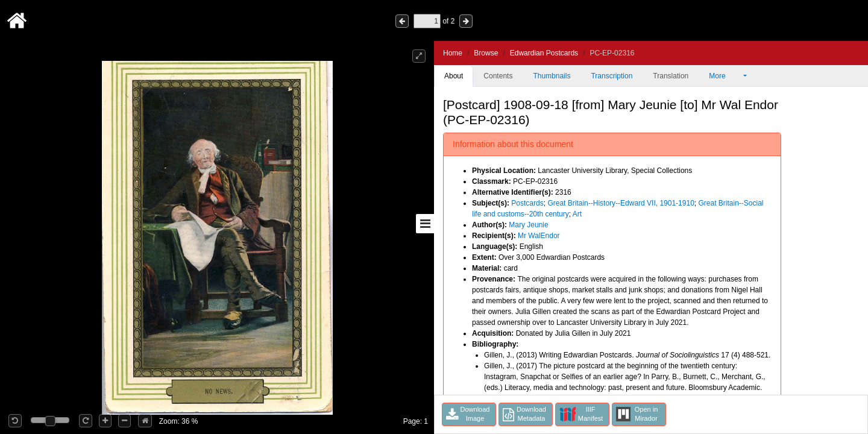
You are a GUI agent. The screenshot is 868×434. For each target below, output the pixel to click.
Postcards (527, 203)
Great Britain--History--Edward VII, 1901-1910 (621, 203)
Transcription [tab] (612, 76)
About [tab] (454, 76)
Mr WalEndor (539, 236)
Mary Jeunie (528, 225)
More (725, 76)
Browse (486, 53)
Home (453, 53)
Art (577, 214)
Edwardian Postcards (544, 53)
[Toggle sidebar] (425, 224)
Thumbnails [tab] (552, 76)
